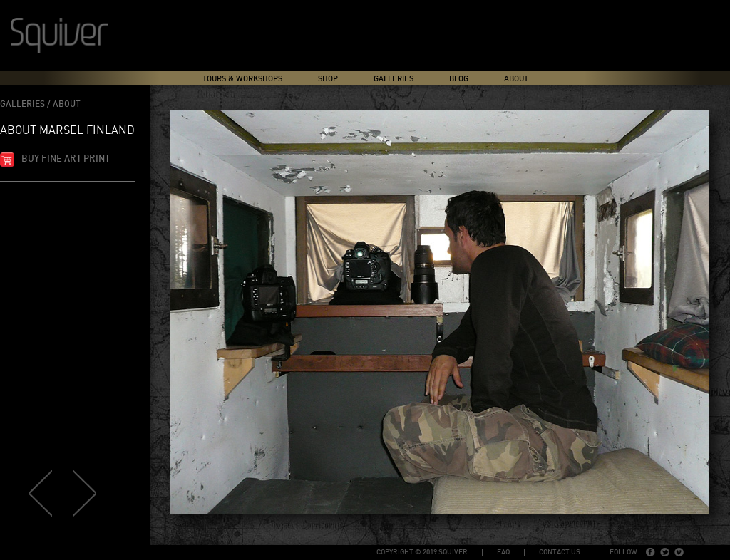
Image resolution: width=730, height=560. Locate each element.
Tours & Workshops (242, 79)
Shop (328, 79)
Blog (459, 79)
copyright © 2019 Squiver (422, 552)
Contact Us (560, 552)
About (516, 79)
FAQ (503, 552)
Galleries (394, 79)
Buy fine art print (66, 159)
